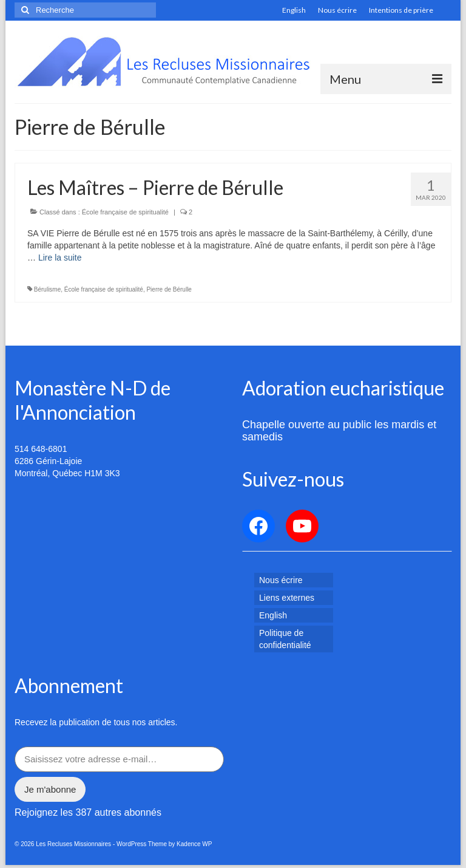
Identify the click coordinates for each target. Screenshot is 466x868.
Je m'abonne (50, 789)
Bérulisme (47, 289)
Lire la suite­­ (60, 258)
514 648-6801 (41, 449)
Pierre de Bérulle (169, 289)
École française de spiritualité (125, 212)
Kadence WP (194, 844)
